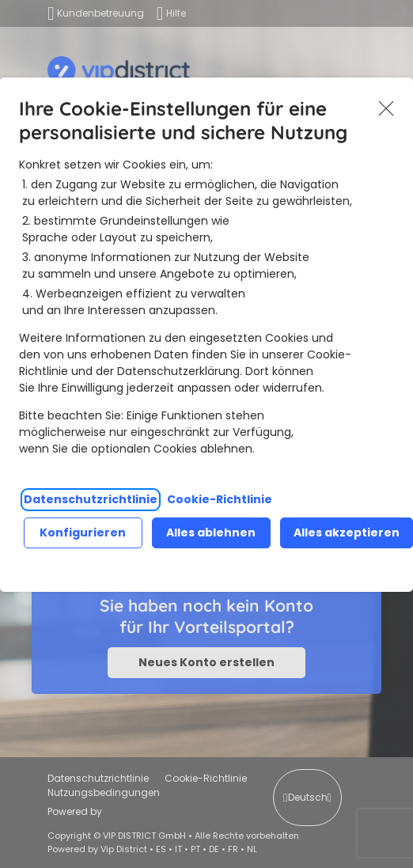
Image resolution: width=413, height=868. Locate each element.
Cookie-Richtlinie (220, 499)
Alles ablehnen (211, 533)
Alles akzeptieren (347, 533)
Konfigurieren (83, 533)
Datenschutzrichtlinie (91, 499)
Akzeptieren (386, 108)
